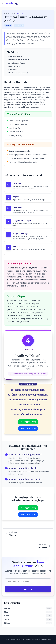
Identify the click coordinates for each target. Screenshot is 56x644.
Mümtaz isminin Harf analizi (29, 60)
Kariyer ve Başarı (29, 66)
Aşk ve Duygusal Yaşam (29, 63)
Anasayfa (7, 13)
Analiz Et (28, 589)
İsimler (14, 13)
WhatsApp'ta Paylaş (28, 422)
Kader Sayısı (29, 70)
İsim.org (10, 3)
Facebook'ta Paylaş (28, 428)
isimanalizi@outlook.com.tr (42, 639)
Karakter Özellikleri (29, 56)
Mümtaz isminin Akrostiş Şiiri (29, 73)
